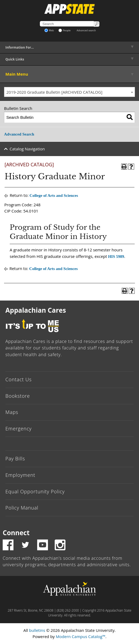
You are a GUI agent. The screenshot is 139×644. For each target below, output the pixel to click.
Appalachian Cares (36, 310)
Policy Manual (22, 508)
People (65, 30)
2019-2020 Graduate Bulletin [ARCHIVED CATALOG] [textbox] (55, 92)
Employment (20, 475)
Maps (12, 412)
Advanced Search (19, 134)
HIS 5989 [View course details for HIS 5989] (116, 257)
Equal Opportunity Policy (35, 491)
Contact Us (19, 379)
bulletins (37, 630)
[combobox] (69, 92)
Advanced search (86, 30)
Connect (16, 533)
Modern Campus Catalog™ (81, 636)
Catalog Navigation (27, 149)
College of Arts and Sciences (54, 195)
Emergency (19, 429)
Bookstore (18, 396)
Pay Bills (15, 458)
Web (49, 30)
